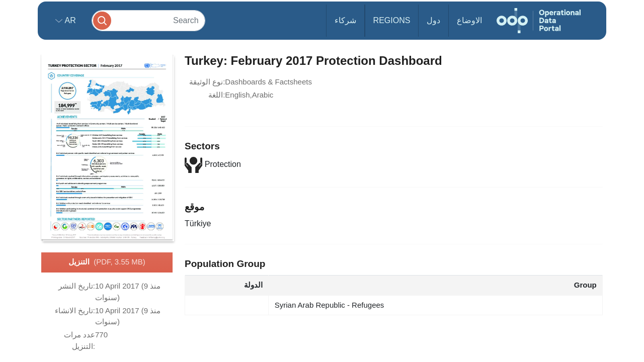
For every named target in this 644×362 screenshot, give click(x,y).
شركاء (345, 20)
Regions (392, 20)
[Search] (148, 20)
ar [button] (69, 20)
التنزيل (107, 262)
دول (433, 20)
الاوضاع (469, 20)
